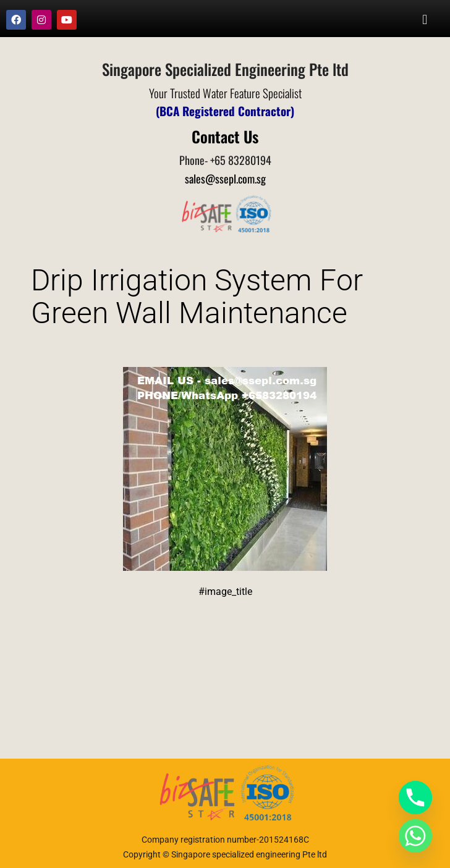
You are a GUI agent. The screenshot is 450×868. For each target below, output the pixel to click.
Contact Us (225, 136)
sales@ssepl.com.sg (225, 179)
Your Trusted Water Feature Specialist (225, 93)
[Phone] (415, 798)
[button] (425, 19)
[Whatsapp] (415, 836)
